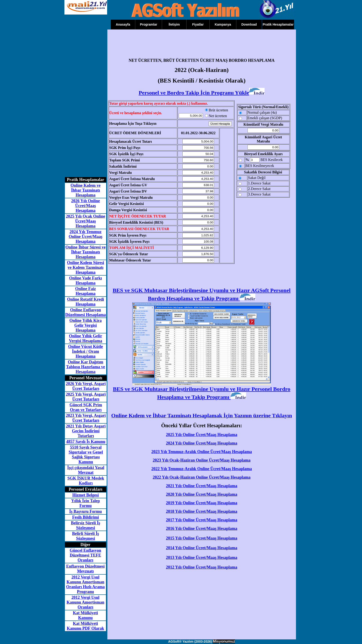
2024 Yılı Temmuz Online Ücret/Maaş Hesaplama (85, 237)
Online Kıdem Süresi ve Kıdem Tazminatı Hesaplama (86, 267)
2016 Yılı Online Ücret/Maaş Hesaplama (202, 528)
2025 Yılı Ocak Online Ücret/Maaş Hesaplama (86, 221)
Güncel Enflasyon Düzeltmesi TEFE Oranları (86, 555)
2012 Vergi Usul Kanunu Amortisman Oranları (85, 602)
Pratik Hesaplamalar (278, 24)
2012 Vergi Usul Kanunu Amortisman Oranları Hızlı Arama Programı (86, 584)
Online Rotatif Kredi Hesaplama (86, 302)
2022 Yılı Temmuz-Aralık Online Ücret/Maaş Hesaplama (202, 469)
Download (249, 24)
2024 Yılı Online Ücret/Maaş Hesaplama (202, 443)
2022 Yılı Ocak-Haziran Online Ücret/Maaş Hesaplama (202, 477)
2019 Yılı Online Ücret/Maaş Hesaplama (202, 503)
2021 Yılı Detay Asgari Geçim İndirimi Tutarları (86, 431)
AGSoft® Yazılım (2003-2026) (190, 641)
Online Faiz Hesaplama (86, 291)
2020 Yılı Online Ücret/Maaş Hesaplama (202, 494)
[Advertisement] (83, 104)
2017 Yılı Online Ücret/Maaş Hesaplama (202, 520)
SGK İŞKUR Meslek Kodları (86, 481)
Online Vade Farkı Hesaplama (85, 280)
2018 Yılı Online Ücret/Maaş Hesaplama (202, 511)
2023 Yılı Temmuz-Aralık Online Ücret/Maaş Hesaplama (202, 452)
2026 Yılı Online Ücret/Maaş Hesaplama (85, 206)
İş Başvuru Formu (86, 511)
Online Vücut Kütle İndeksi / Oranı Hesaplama (86, 351)
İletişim (174, 24)
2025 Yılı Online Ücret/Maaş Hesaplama (202, 435)
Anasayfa (123, 24)
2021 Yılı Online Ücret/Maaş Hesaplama (202, 486)
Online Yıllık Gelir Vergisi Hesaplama (86, 338)
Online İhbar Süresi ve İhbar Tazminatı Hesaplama (86, 252)
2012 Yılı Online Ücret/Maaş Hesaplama (202, 567)
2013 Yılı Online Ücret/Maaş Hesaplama (202, 558)
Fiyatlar (198, 24)
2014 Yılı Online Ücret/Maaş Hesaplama (202, 548)
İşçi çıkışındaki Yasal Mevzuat (86, 470)
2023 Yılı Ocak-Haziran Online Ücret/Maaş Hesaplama (202, 460)
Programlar (149, 24)
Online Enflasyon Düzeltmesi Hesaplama (86, 312)
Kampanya (223, 24)
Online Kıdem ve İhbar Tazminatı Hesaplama (86, 190)
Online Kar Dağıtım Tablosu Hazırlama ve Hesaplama (85, 367)
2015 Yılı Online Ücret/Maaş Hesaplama (202, 538)
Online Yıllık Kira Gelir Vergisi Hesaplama (86, 325)
